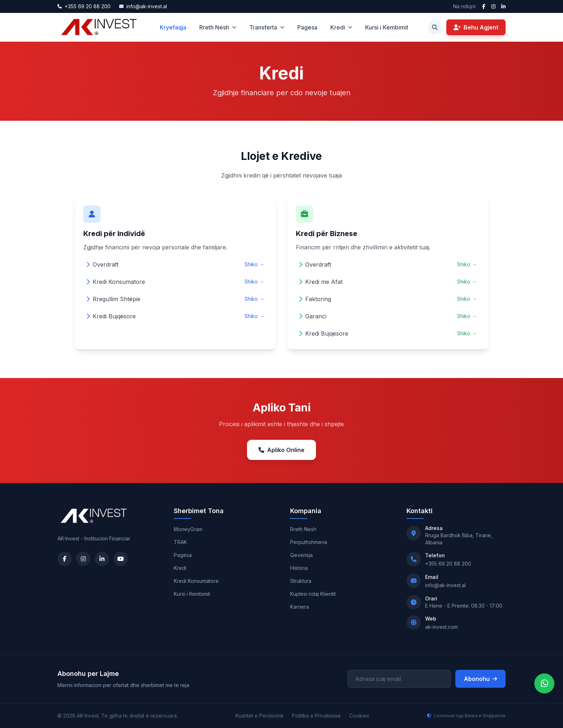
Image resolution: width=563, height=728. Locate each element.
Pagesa (307, 27)
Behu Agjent (476, 27)
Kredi (341, 27)
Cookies (359, 716)
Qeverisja (301, 555)
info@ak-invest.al (445, 585)
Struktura (301, 581)
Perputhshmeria (309, 542)
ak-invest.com (441, 627)
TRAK (180, 542)
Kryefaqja (173, 27)
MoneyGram (188, 529)
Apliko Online (281, 450)
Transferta (267, 27)
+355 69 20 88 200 (448, 564)
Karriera (299, 607)
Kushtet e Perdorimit (259, 716)
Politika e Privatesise (316, 716)
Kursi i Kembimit (387, 27)
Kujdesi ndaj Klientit (313, 594)
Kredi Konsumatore (196, 581)
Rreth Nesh (218, 27)
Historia (299, 568)
